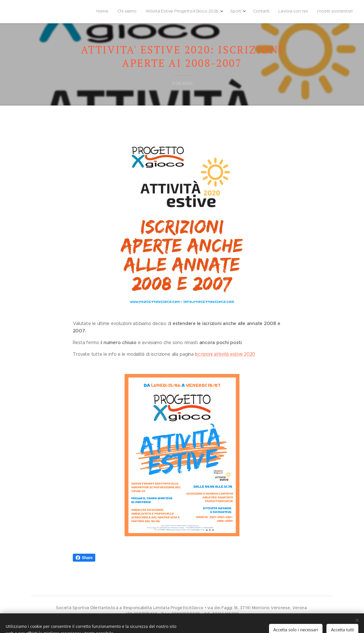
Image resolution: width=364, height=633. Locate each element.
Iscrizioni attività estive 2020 (225, 354)
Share (84, 558)
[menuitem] (294, 12)
